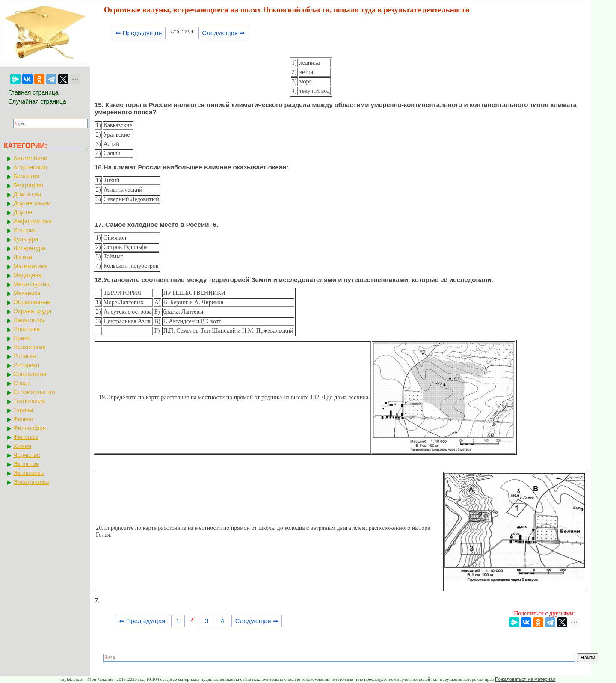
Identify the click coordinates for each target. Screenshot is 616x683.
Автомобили (30, 158)
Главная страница (33, 92)
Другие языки (32, 203)
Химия (22, 446)
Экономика (28, 473)
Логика (23, 257)
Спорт (22, 383)
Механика (27, 293)
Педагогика (29, 320)
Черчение (27, 455)
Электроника (31, 482)
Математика (30, 266)
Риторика (26, 365)
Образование (32, 302)
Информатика (33, 221)
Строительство (34, 392)
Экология (26, 464)
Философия (30, 428)
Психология (30, 347)
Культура (26, 239)
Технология (29, 401)
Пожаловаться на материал (525, 679)
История (25, 230)
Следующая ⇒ (224, 33)
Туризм (23, 410)
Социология (30, 374)
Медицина (28, 275)
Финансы (26, 437)
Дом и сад (27, 194)
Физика (23, 419)
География (28, 185)
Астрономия (30, 167)
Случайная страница (37, 101)
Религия (25, 356)
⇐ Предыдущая (139, 33)
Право (22, 338)
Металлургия (31, 284)
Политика (27, 329)
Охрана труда (32, 311)
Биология (26, 176)
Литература (29, 248)
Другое (23, 212)
